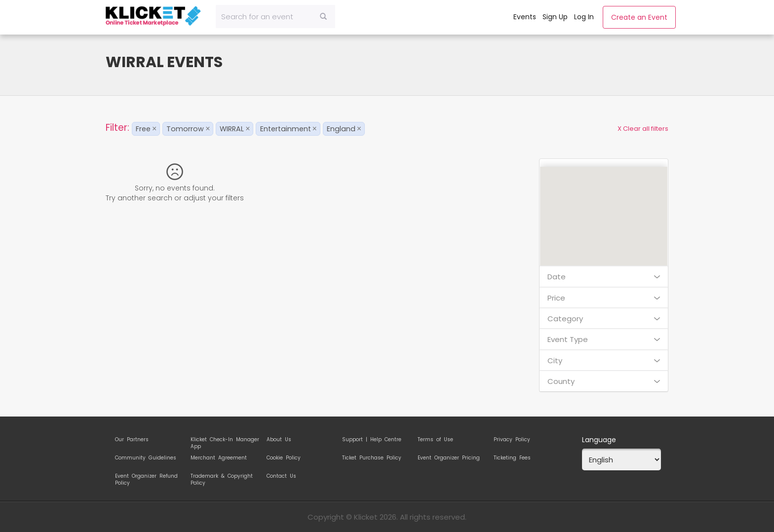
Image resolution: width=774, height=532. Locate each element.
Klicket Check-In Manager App (225, 441)
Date (604, 277)
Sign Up (555, 17)
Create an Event (639, 17)
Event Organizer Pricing (449, 458)
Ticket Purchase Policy (372, 458)
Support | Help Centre (372, 440)
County (604, 381)
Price (604, 298)
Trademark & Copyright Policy (222, 478)
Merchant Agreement (219, 458)
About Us (279, 440)
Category (604, 319)
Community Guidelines (146, 458)
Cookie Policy (284, 458)
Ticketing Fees (512, 458)
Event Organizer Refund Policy (146, 478)
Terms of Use (435, 440)
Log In (584, 17)
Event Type (604, 339)
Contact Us (281, 476)
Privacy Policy (512, 440)
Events (525, 17)
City (604, 361)
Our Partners (132, 440)
